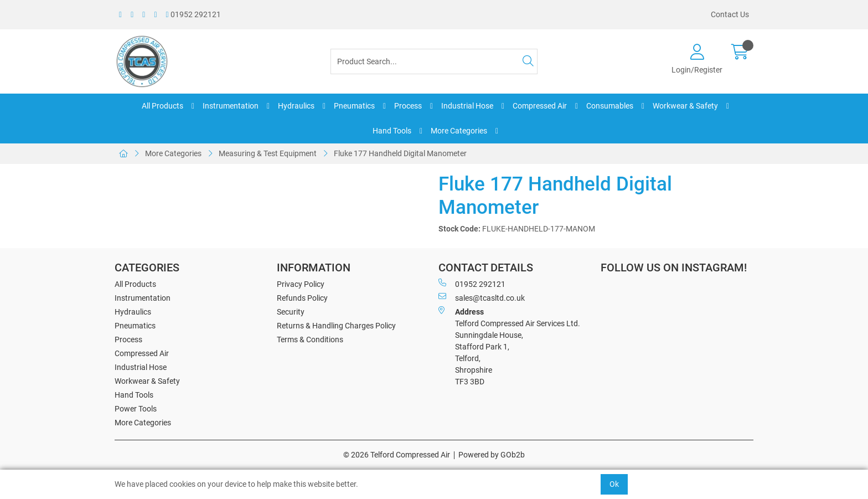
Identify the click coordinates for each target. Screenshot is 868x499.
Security (291, 312)
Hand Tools (392, 131)
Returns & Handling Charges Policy (336, 326)
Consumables (610, 106)
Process (408, 106)
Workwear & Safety (685, 106)
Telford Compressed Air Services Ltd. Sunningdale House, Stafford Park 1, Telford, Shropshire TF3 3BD (509, 346)
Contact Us (730, 14)
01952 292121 (193, 14)
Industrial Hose (467, 106)
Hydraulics (296, 106)
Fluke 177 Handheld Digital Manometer (400, 153)
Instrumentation (231, 106)
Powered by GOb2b (492, 455)
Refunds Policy (302, 298)
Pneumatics (354, 106)
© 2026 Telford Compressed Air (397, 455)
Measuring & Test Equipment (268, 153)
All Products (162, 106)
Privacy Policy (301, 284)
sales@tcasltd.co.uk (482, 297)
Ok (614, 484)
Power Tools (136, 409)
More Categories (459, 131)
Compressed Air (540, 106)
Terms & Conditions (310, 339)
